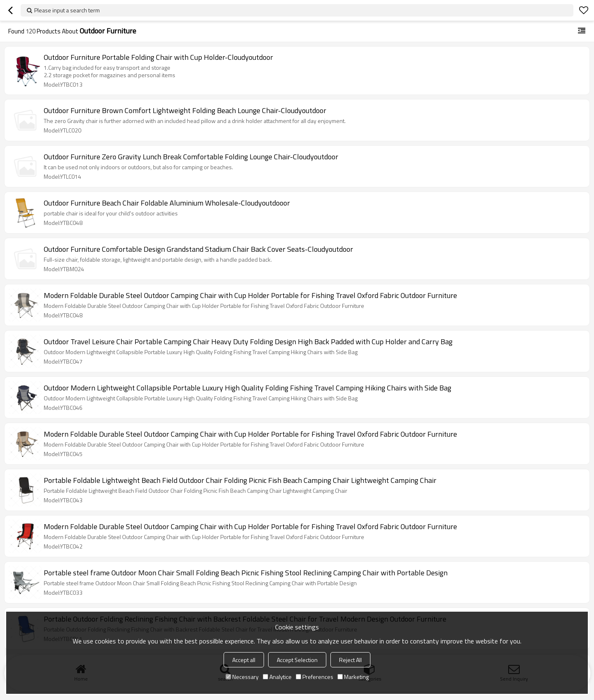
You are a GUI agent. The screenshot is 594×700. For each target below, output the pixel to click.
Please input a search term (67, 10)
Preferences (315, 677)
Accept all (244, 660)
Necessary (242, 677)
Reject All (350, 660)
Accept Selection (297, 660)
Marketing (353, 677)
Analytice (277, 677)
